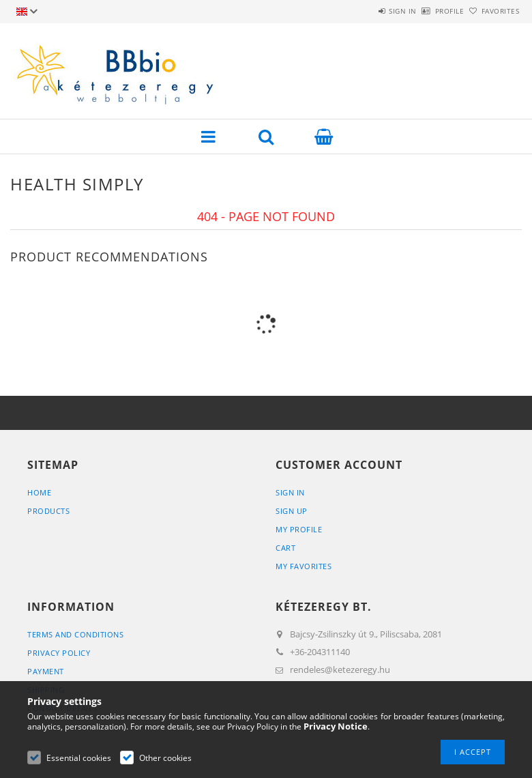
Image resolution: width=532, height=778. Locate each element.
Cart (285, 548)
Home (39, 492)
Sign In (290, 492)
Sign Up (292, 511)
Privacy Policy (59, 653)
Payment (46, 671)
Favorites (492, 11)
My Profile (299, 529)
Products (48, 511)
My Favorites (304, 566)
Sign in (365, 11)
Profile (427, 11)
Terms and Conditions (75, 634)
